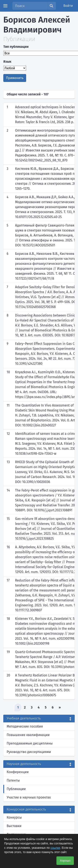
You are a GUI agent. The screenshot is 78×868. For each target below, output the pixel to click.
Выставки (14, 826)
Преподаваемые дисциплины (30, 743)
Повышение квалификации (28, 735)
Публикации (16, 789)
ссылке (55, 848)
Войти (68, 6)
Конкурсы (14, 817)
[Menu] (5, 6)
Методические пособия (25, 726)
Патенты (13, 780)
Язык (7, 62)
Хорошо (65, 861)
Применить (15, 78)
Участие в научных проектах (29, 797)
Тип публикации (16, 47)
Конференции (18, 772)
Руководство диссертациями (29, 752)
